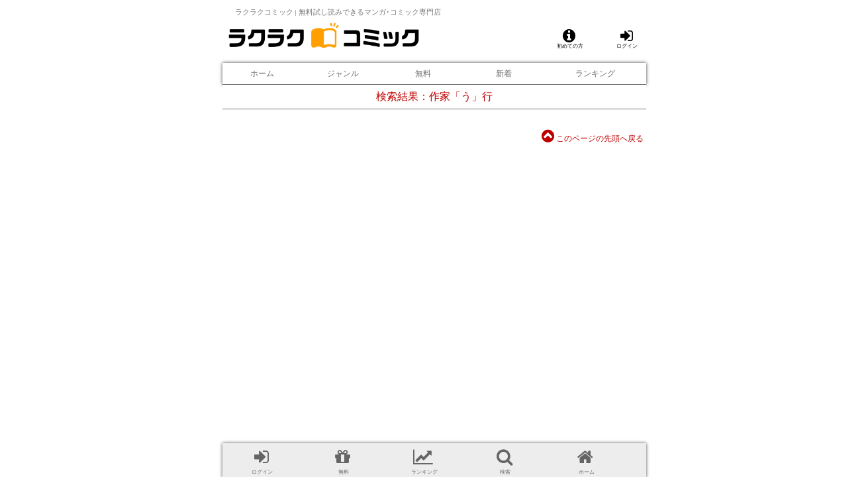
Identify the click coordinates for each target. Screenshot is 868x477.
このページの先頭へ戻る (593, 138)
